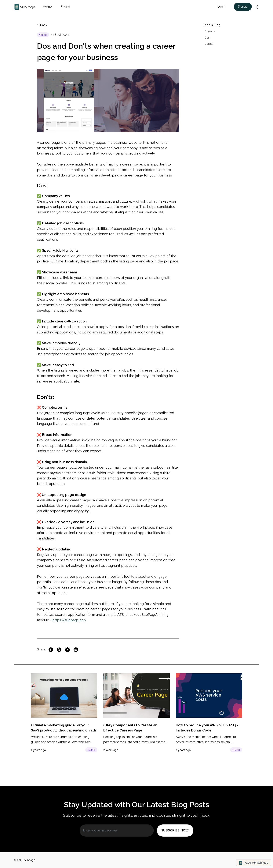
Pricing (65, 7)
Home (47, 7)
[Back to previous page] (43, 27)
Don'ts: (209, 44)
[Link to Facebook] (51, 650)
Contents (210, 31)
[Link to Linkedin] (67, 650)
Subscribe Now (175, 830)
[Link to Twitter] (59, 650)
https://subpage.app (70, 620)
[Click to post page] (44, 35)
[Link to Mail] (76, 650)
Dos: (207, 38)
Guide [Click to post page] (91, 750)
